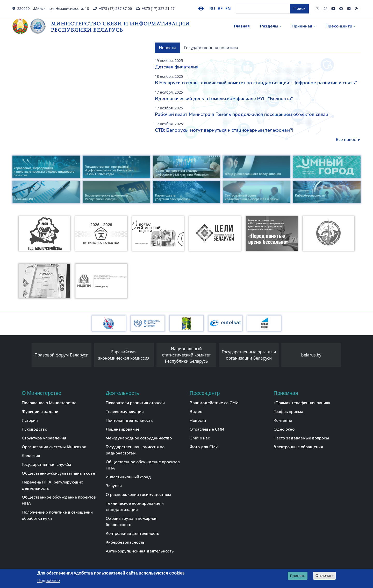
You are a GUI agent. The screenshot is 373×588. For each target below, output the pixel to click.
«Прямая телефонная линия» (302, 403)
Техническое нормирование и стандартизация (135, 507)
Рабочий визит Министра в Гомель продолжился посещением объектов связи (242, 114)
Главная (242, 26)
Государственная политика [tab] (211, 48)
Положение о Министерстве (49, 403)
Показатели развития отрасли (135, 403)
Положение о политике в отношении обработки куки (57, 515)
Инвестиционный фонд (128, 477)
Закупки (114, 486)
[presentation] (26, 356)
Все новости (348, 139)
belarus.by (311, 355)
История (30, 421)
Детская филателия (177, 67)
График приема (288, 412)
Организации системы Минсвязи (54, 447)
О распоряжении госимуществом (138, 495)
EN (228, 9)
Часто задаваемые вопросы (301, 438)
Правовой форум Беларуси (61, 355)
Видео (196, 412)
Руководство (34, 429)
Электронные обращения (298, 447)
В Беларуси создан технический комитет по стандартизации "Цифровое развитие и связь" (256, 83)
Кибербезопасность (125, 542)
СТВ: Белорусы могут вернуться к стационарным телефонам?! (224, 130)
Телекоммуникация (125, 412)
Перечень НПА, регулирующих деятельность (52, 485)
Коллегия (31, 456)
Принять (298, 576)
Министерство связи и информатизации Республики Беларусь (120, 27)
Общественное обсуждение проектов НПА (59, 500)
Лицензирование (123, 429)
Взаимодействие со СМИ (214, 403)
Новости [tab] (167, 48)
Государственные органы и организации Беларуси (249, 355)
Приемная (302, 26)
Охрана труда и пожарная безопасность (132, 522)
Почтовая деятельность (129, 421)
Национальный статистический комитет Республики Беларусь (186, 355)
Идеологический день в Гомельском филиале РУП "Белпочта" (224, 99)
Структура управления (44, 438)
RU (212, 9)
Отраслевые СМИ (207, 429)
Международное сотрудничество (139, 438)
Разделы (269, 26)
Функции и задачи (40, 412)
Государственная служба (46, 465)
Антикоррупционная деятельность (140, 551)
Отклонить (324, 576)
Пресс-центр (339, 26)
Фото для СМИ (204, 447)
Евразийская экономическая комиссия (124, 355)
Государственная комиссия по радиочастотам (135, 450)
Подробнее (49, 580)
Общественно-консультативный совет (59, 473)
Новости (198, 421)
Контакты (283, 421)
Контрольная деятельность (132, 534)
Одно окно (284, 429)
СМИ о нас (200, 438)
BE (220, 9)
